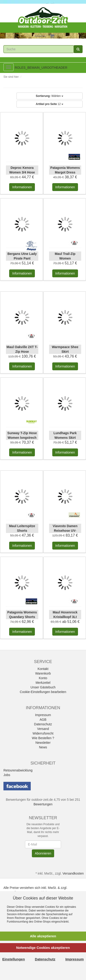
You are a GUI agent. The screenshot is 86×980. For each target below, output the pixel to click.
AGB (43, 720)
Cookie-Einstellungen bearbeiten (43, 692)
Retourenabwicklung (18, 770)
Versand (43, 729)
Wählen (50, 96)
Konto (43, 678)
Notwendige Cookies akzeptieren (43, 948)
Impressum (43, 715)
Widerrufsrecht (43, 733)
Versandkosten (73, 873)
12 (50, 104)
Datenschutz (43, 724)
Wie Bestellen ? (43, 738)
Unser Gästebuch (43, 687)
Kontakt (43, 669)
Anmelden (40, 36)
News (43, 747)
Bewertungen (43, 804)
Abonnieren (43, 853)
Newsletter (43, 743)
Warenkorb (43, 673)
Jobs (7, 775)
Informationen (22, 187)
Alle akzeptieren (43, 936)
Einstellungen (14, 959)
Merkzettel (43, 683)
